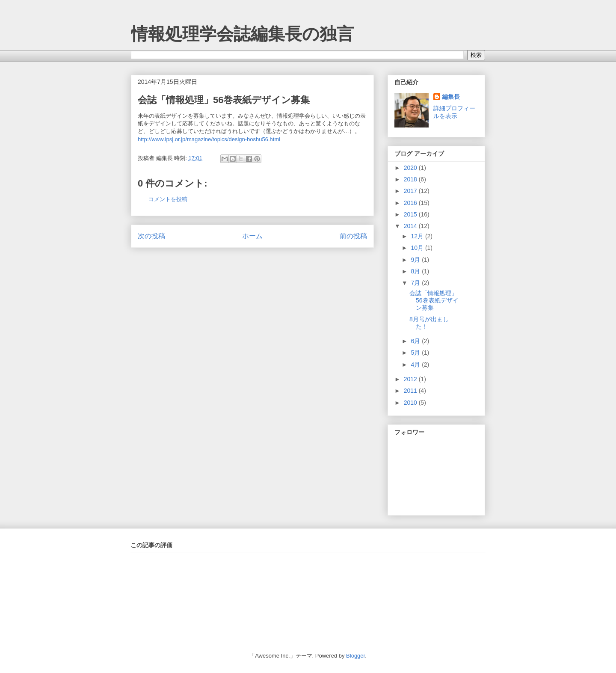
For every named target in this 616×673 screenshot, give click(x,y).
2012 (411, 379)
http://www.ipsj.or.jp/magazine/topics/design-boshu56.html (209, 139)
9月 (416, 260)
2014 (411, 226)
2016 (411, 203)
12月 (418, 236)
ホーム (252, 236)
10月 (418, 248)
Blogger (355, 656)
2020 (411, 168)
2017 (411, 191)
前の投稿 (353, 236)
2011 (411, 391)
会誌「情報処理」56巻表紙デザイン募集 (224, 100)
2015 (411, 214)
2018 (411, 179)
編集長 (451, 97)
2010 (411, 403)
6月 (416, 341)
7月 (416, 283)
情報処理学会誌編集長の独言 (242, 34)
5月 (416, 353)
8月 (416, 271)
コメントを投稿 (168, 199)
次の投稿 (151, 236)
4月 (416, 365)
